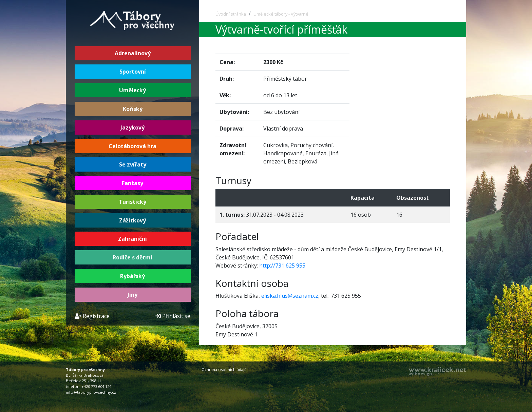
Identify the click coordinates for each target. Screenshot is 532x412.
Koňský (133, 109)
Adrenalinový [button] (133, 53)
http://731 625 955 (282, 266)
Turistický (132, 202)
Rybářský (132, 276)
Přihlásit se (173, 316)
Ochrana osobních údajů (224, 369)
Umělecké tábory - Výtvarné (281, 14)
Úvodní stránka (231, 14)
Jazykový (132, 127)
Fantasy (132, 183)
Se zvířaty (133, 164)
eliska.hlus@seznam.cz (290, 296)
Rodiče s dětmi (132, 257)
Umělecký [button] (132, 90)
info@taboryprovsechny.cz (91, 392)
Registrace (92, 316)
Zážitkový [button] (132, 220)
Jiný (132, 295)
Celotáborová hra (132, 146)
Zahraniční (132, 239)
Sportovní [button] (133, 72)
